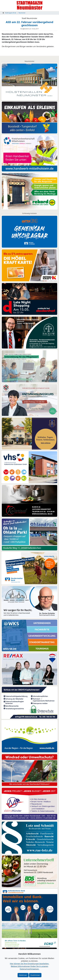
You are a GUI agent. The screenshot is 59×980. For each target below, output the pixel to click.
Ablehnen (23, 975)
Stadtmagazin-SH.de (9, 13)
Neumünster (22, 13)
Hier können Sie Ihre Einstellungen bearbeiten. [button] (29, 964)
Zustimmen (35, 975)
